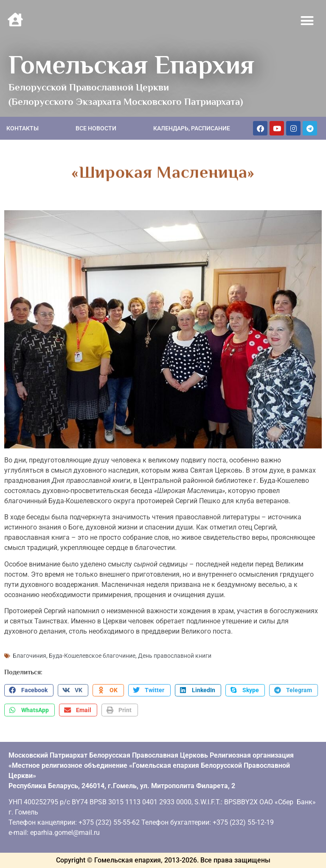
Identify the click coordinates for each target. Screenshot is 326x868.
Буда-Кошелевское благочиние (92, 656)
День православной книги (175, 656)
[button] (307, 21)
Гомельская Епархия (131, 65)
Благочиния (30, 656)
